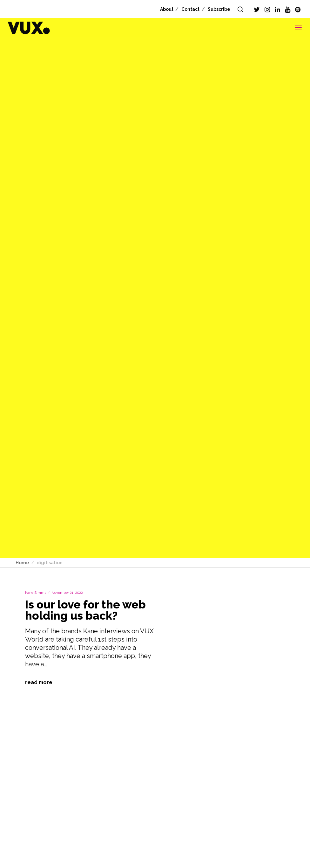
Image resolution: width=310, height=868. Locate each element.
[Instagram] (267, 10)
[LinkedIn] (277, 10)
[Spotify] (298, 10)
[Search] (240, 10)
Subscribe (219, 9)
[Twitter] (257, 10)
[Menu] (296, 28)
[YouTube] (288, 10)
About (167, 9)
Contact (190, 9)
